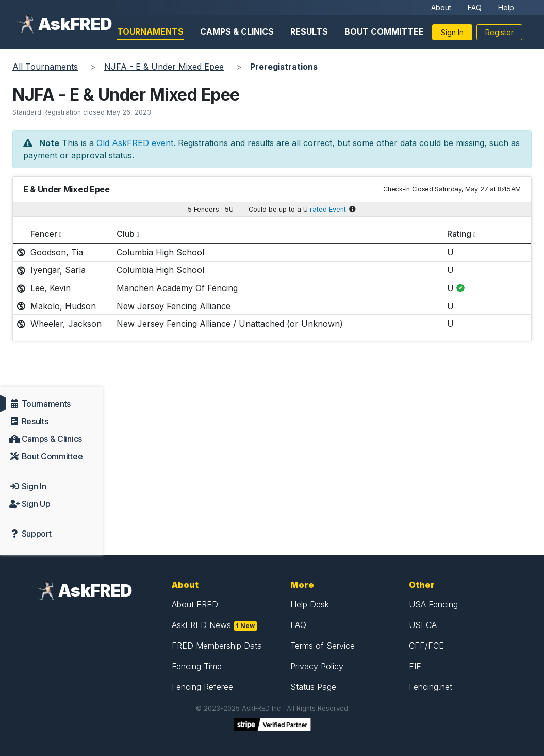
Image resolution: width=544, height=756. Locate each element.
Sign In (452, 32)
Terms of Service (323, 646)
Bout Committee (384, 31)
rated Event (328, 209)
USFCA (423, 625)
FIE (415, 666)
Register (499, 32)
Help (506, 7)
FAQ (475, 7)
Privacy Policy (317, 666)
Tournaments (150, 31)
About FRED (195, 604)
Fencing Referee (202, 687)
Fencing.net (431, 687)
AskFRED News (201, 625)
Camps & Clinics (237, 31)
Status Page (313, 687)
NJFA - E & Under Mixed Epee (164, 67)
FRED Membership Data (217, 646)
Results (309, 31)
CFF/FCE (426, 646)
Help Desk (310, 604)
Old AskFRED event (135, 143)
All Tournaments (45, 67)
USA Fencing (433, 604)
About (441, 7)
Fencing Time (197, 666)
